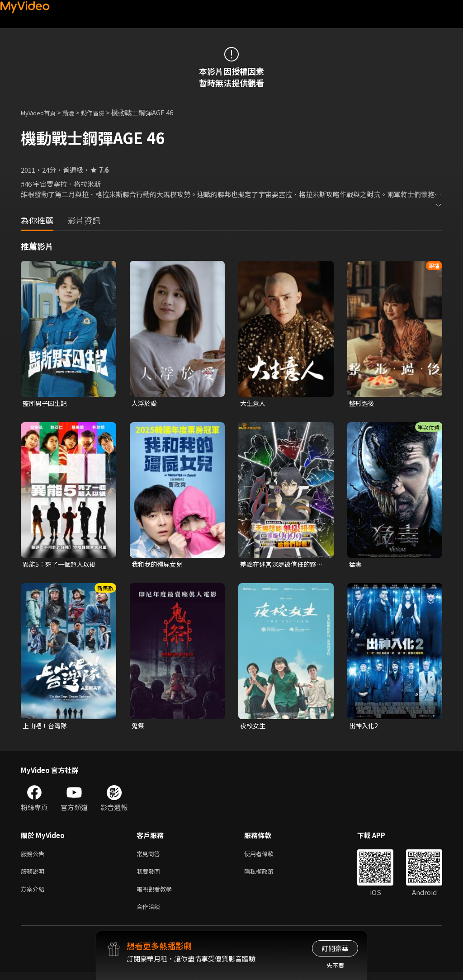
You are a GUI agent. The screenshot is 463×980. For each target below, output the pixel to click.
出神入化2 (364, 728)
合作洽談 (150, 914)
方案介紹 (34, 895)
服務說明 (34, 876)
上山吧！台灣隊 (46, 728)
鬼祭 (138, 728)
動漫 (76, 112)
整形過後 (363, 403)
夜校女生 (254, 728)
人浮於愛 (145, 403)
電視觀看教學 (157, 895)
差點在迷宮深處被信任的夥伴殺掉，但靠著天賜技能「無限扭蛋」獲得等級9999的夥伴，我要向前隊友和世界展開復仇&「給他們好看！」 (281, 565)
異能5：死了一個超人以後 (62, 565)
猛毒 (356, 565)
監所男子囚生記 (46, 403)
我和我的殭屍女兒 (159, 565)
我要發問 (150, 876)
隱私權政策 (267, 876)
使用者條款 (267, 857)
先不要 (335, 965)
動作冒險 (103, 112)
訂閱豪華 (335, 948)
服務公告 (34, 857)
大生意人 (254, 403)
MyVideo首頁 (41, 112)
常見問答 (150, 857)
